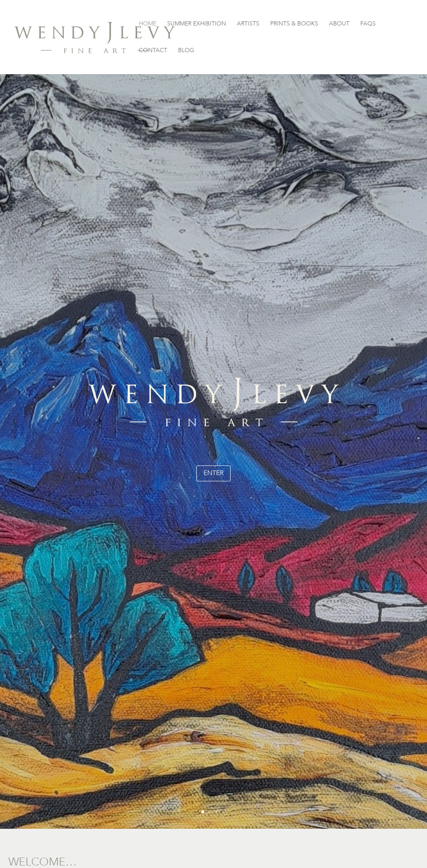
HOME (148, 24)
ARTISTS (248, 24)
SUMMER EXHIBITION (197, 24)
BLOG (186, 51)
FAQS (368, 24)
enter (213, 473)
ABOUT (339, 24)
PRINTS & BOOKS (294, 24)
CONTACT (153, 51)
